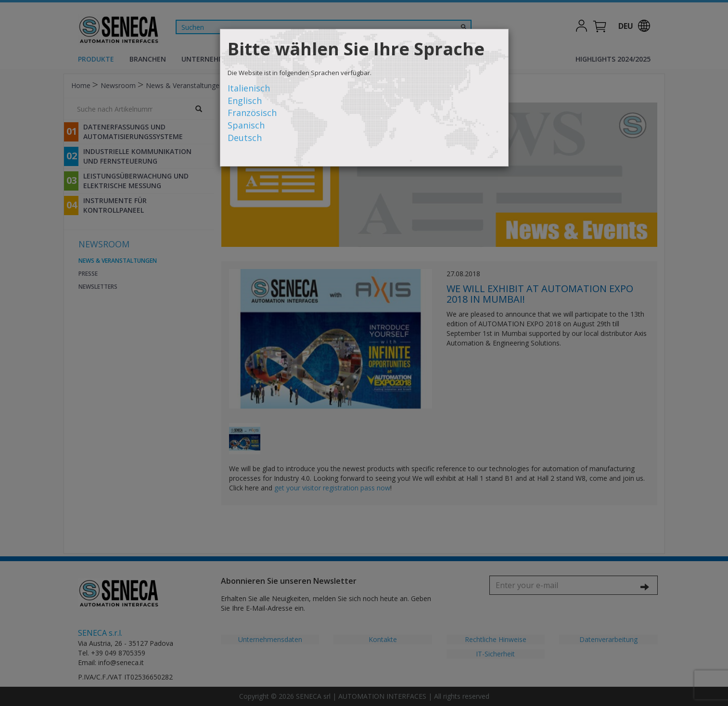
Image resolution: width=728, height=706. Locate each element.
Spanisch (246, 125)
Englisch (245, 101)
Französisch (252, 113)
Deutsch (245, 138)
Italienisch (249, 88)
